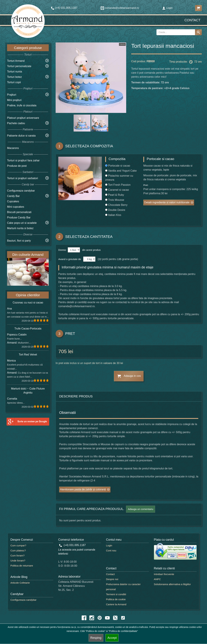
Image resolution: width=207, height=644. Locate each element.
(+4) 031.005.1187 (73, 545)
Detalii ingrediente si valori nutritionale (167, 202)
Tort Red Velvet (28, 355)
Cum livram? (17, 556)
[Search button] (198, 32)
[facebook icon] (84, 618)
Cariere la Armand (116, 604)
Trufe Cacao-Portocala (28, 329)
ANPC (157, 579)
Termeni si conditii (116, 594)
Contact (192, 20)
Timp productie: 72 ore (185, 62)
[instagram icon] (92, 618)
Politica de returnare (22, 566)
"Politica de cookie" (95, 631)
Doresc (63, 250)
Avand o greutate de (70, 259)
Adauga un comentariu (141, 509)
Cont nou (111, 550)
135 (119, 259)
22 (100, 259)
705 (63, 351)
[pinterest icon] (100, 618)
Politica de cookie (116, 599)
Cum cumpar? (18, 545)
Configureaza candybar (21, 191)
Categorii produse (28, 48)
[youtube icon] (107, 618)
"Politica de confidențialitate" (123, 631)
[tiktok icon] (123, 618)
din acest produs (91, 250)
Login (167, 8)
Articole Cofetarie (20, 583)
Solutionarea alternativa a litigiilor (172, 584)
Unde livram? (18, 561)
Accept (112, 638)
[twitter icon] (115, 618)
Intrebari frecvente (164, 574)
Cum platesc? (18, 550)
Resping (96, 638)
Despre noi (112, 579)
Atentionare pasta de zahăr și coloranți (83, 489)
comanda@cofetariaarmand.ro (120, 8)
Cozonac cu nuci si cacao (28, 303)
